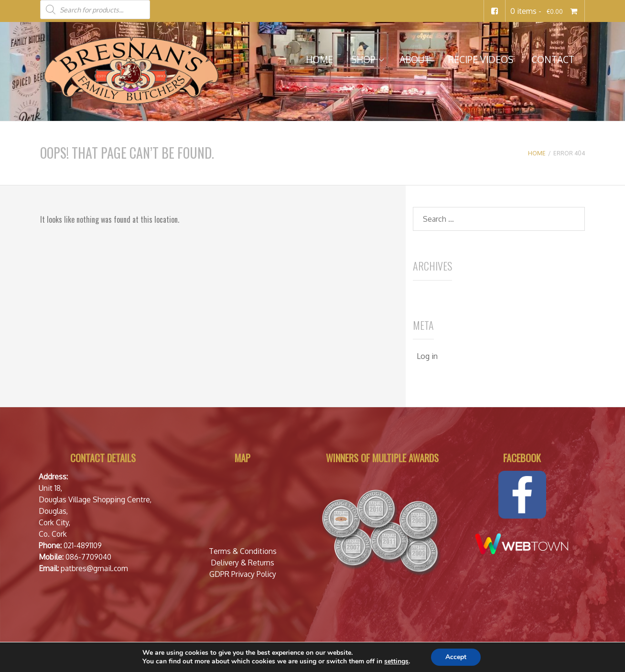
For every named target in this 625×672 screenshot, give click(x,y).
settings (396, 661)
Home (319, 60)
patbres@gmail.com (94, 568)
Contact (553, 60)
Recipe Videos (481, 60)
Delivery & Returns (242, 563)
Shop (363, 60)
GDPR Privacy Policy (243, 574)
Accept (456, 657)
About (415, 60)
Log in (427, 356)
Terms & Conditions (243, 551)
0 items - (545, 11)
